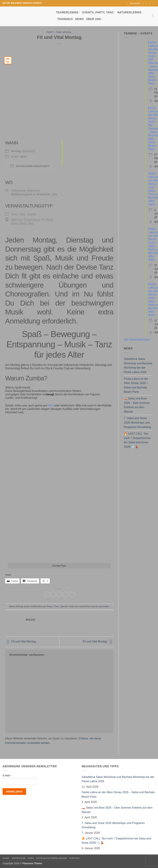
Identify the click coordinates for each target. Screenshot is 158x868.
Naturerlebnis (130, 12)
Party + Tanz (54, 32)
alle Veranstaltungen (137, 340)
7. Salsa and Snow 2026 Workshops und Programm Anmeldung (137, 423)
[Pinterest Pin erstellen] (66, 594)
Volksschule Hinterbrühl (26, 191)
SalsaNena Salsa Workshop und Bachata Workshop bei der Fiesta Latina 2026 (138, 365)
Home (6, 858)
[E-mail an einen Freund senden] (59, 594)
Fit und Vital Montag (20, 641)
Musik (49, 220)
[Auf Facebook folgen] (144, 3)
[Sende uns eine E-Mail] (150, 3)
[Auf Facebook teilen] (47, 594)
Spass (15, 223)
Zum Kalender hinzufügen (29, 166)
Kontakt (75, 858)
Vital (31, 223)
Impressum (19, 858)
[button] (134, 3)
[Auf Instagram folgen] (147, 3)
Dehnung (17, 220)
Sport (23, 223)
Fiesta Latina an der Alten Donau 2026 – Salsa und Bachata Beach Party (136, 385)
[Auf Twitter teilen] (53, 594)
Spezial (67, 32)
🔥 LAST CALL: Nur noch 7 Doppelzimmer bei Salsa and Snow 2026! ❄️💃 (137, 440)
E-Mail (7, 776)
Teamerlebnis (68, 12)
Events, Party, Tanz (99, 12)
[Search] (154, 16)
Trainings (65, 19)
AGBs (31, 858)
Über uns (94, 19)
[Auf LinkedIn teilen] (72, 594)
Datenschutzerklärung (52, 858)
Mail (51, 405)
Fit (43, 220)
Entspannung (32, 220)
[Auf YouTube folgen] (154, 3)
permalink (104, 606)
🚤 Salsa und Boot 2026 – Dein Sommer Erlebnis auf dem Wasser (137, 405)
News (79, 19)
